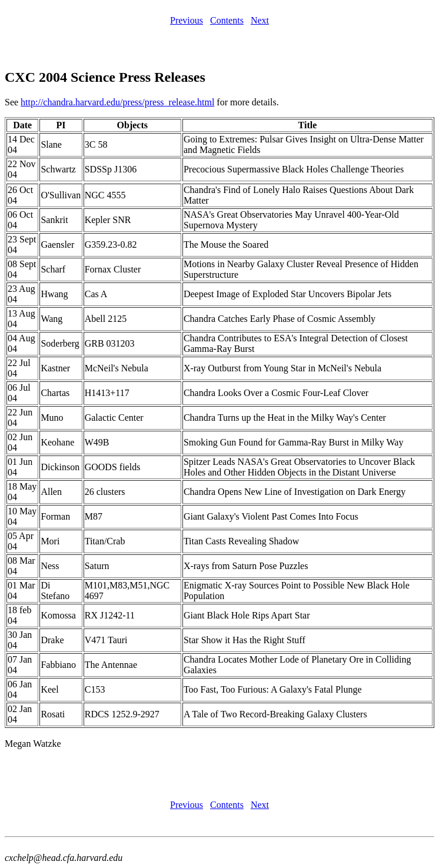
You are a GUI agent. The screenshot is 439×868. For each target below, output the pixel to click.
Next (260, 20)
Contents (227, 20)
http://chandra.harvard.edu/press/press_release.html (117, 102)
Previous (187, 20)
